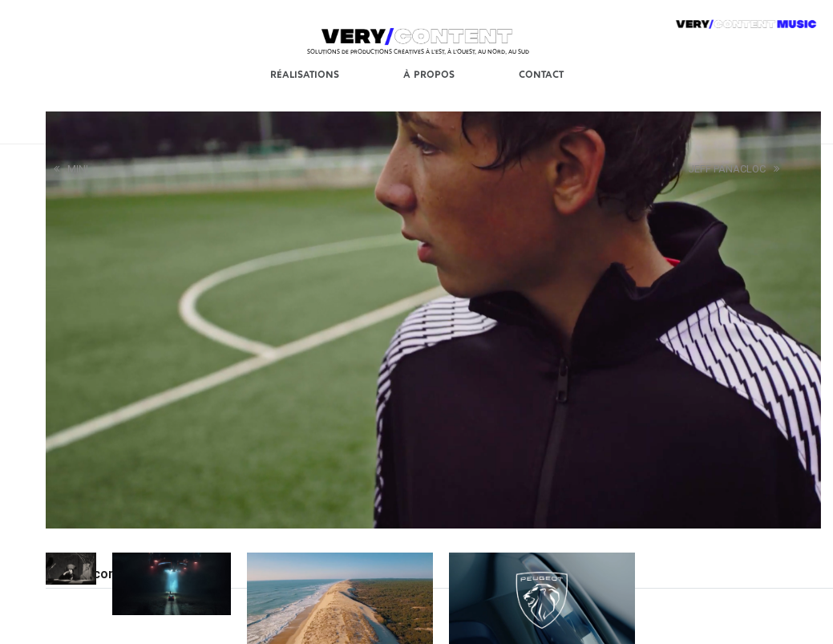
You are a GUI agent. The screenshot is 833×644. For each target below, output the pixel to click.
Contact (541, 74)
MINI (71, 169)
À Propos (429, 74)
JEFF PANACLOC (734, 169)
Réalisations (305, 74)
